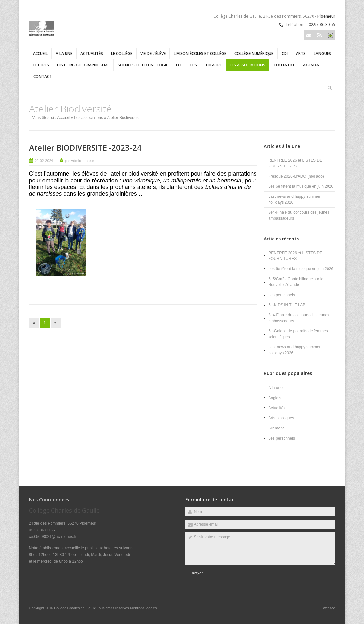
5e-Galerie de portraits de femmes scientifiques (298, 334)
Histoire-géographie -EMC (83, 65)
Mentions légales (144, 608)
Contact (43, 76)
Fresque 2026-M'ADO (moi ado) (296, 176)
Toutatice (284, 65)
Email (309, 35)
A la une (64, 54)
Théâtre (213, 65)
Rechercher (330, 88)
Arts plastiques (281, 418)
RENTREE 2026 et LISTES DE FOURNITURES (295, 163)
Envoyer (196, 573)
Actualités (92, 54)
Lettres (41, 65)
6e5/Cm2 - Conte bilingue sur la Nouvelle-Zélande (296, 282)
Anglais (275, 398)
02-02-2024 (44, 161)
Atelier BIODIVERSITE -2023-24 (85, 147)
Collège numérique (254, 54)
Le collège (122, 54)
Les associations (248, 65)
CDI (285, 54)
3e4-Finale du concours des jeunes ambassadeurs (299, 215)
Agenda (311, 65)
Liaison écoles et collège (200, 54)
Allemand (277, 428)
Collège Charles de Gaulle (75, 608)
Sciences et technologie (143, 65)
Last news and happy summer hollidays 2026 (295, 199)
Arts (301, 54)
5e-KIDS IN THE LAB (287, 305)
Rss (320, 35)
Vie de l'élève (153, 54)
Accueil (40, 54)
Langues (322, 54)
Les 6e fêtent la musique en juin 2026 (301, 186)
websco (329, 608)
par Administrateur (79, 161)
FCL (179, 65)
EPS (194, 65)
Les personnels (282, 295)
